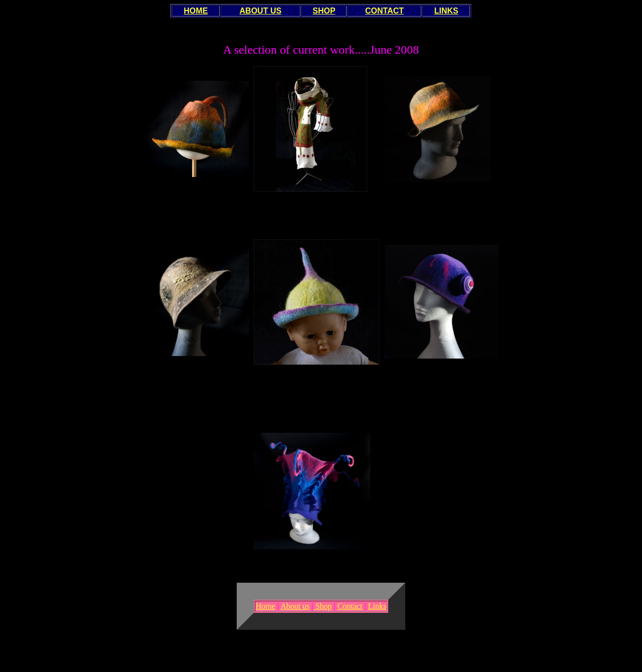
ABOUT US (261, 11)
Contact (350, 606)
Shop (323, 606)
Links (377, 606)
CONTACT (384, 11)
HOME (196, 11)
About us (295, 606)
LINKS (446, 11)
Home (266, 606)
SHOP (324, 11)
